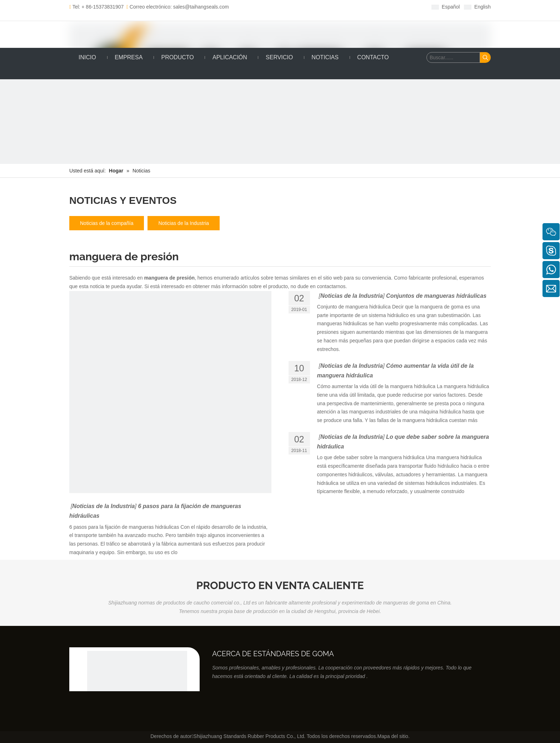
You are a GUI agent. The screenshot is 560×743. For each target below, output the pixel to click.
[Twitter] (303, 7)
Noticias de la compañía (107, 223)
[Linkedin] (292, 7)
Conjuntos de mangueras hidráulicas (436, 296)
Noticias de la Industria (184, 223)
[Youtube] (314, 7)
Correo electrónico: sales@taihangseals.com (178, 7)
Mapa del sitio (392, 736)
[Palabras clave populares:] (485, 57)
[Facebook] (281, 7)
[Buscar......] (453, 57)
